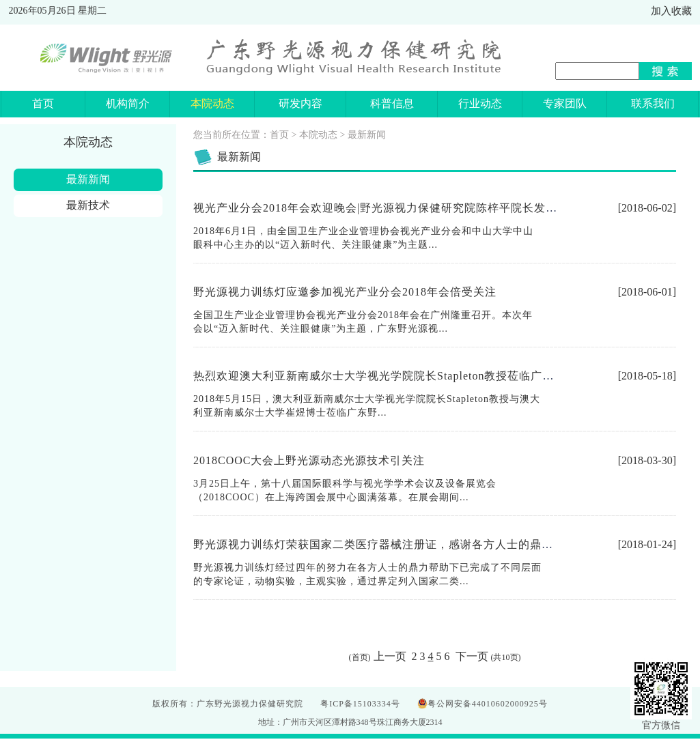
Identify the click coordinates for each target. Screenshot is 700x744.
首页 (279, 135)
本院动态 (318, 135)
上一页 (391, 656)
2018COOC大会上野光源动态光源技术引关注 (309, 460)
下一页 (471, 656)
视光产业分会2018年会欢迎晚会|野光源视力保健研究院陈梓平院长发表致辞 (387, 208)
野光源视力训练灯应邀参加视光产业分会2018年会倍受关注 (345, 292)
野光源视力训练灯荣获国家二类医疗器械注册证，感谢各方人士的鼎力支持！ (391, 544)
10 (506, 657)
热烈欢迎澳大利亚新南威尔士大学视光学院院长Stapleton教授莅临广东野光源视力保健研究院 (432, 376)
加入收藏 (671, 11)
